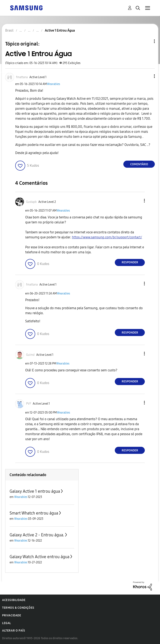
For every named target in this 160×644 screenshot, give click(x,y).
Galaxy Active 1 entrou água (35, 491)
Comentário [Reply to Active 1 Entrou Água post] (139, 164)
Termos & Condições (18, 608)
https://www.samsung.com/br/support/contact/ (107, 237)
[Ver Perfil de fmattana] (22, 77)
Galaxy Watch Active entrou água (39, 557)
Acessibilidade (14, 600)
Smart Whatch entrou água (34, 513)
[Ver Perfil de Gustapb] (31, 202)
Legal (7, 623)
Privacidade (12, 615)
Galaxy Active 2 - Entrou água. (37, 535)
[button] (147, 76)
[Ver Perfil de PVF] (29, 404)
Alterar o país (14, 631)
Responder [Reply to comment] (130, 262)
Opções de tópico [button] (147, 41)
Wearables (53, 84)
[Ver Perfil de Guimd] (30, 355)
